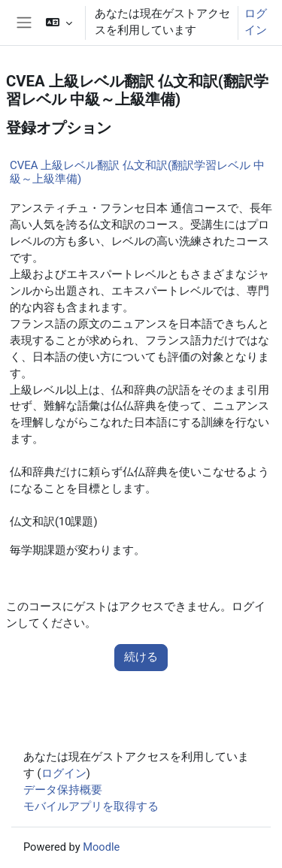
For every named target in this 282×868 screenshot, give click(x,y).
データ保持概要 (63, 790)
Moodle (101, 847)
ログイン (256, 22)
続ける (141, 657)
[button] (59, 23)
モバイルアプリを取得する (91, 806)
